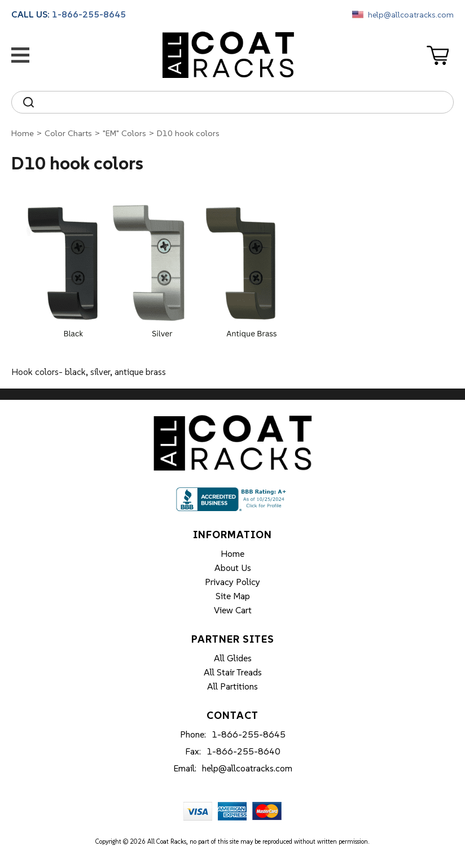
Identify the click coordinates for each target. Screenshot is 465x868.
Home (23, 133)
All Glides (233, 658)
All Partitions (232, 686)
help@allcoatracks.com (411, 15)
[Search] (243, 102)
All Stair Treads (233, 672)
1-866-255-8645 (89, 14)
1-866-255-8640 (244, 751)
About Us (233, 568)
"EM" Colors (124, 133)
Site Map (233, 596)
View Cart (233, 610)
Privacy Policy (232, 582)
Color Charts (68, 133)
